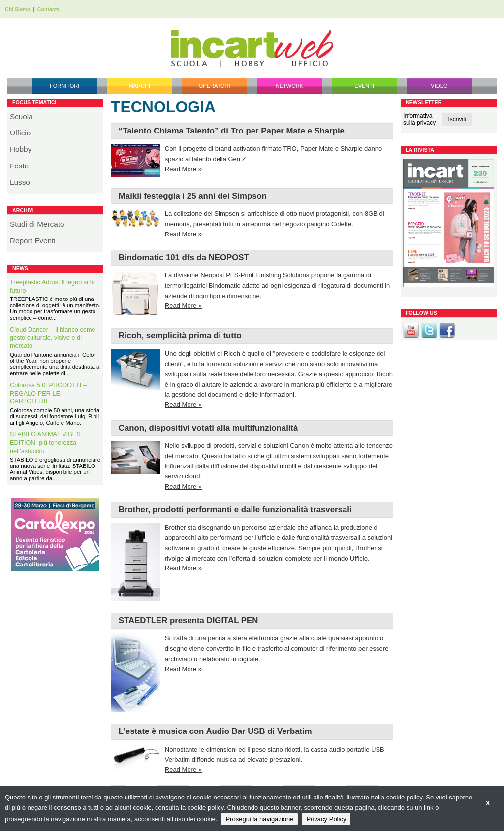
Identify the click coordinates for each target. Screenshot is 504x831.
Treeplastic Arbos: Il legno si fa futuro (52, 286)
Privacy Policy (326, 819)
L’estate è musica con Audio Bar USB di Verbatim (215, 731)
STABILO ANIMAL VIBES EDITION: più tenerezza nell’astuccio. (45, 442)
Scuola (21, 116)
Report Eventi (33, 241)
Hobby (21, 149)
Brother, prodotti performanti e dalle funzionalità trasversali (235, 510)
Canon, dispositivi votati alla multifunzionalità (208, 428)
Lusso (20, 182)
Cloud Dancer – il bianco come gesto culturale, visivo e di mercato (53, 337)
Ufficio (20, 133)
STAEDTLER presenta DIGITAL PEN (188, 620)
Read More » (183, 169)
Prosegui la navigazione (259, 819)
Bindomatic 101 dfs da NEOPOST (184, 257)
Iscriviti (457, 119)
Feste (19, 166)
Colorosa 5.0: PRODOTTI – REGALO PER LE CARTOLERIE (48, 393)
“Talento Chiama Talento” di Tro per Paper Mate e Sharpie (232, 131)
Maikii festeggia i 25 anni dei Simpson (193, 196)
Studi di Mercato (37, 224)
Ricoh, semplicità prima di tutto (180, 336)
